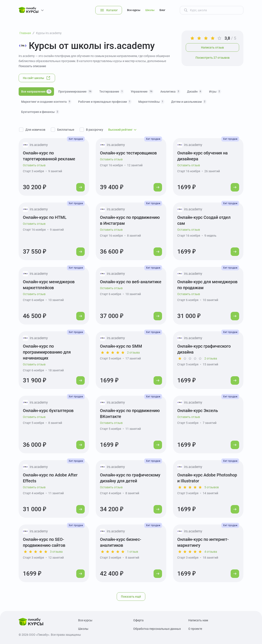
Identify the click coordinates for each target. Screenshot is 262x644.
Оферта (138, 620)
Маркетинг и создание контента (46, 102)
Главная (25, 33)
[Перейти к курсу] (80, 187)
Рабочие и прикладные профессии (105, 102)
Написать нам (198, 620)
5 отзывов (212, 487)
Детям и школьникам (189, 102)
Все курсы (134, 10)
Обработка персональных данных (157, 629)
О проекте (195, 629)
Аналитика (170, 92)
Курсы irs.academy (49, 33)
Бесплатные (66, 130)
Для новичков (35, 130)
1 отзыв (133, 552)
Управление (142, 92)
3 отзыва (56, 552)
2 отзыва (133, 353)
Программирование (75, 92)
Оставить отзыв (34, 165)
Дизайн (195, 92)
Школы (150, 10)
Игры (215, 92)
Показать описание (32, 66)
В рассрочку (95, 130)
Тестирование (112, 92)
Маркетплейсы (151, 102)
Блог (162, 10)
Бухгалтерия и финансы (40, 112)
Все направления (36, 92)
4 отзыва (211, 552)
